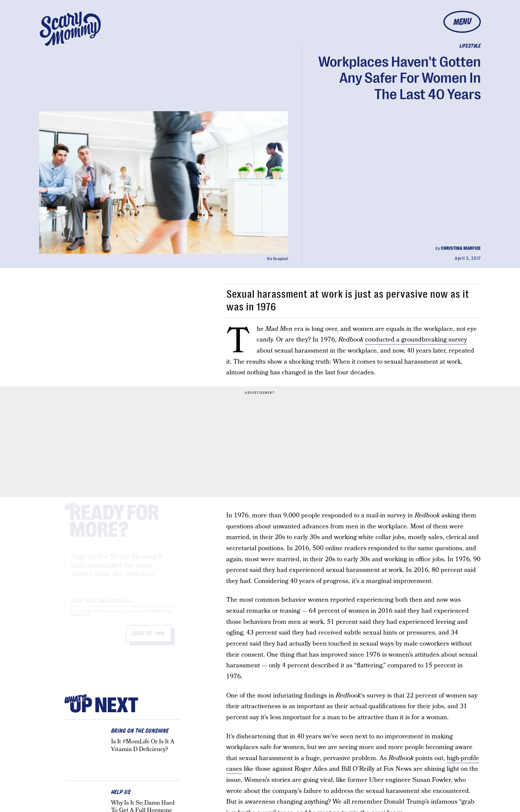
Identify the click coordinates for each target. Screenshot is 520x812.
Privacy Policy (80, 621)
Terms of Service (156, 617)
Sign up (142, 639)
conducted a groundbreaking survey (416, 340)
